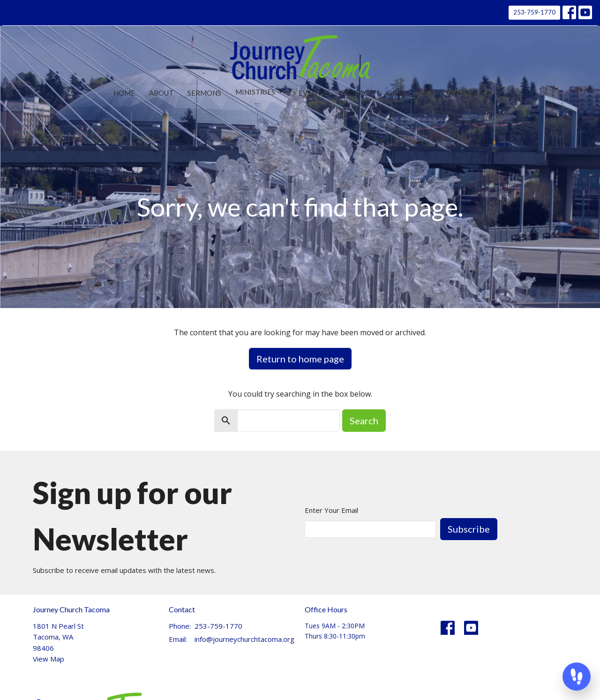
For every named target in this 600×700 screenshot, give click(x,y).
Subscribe (469, 529)
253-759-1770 (534, 12)
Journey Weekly (452, 92)
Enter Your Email (331, 510)
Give (395, 93)
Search (364, 421)
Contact (356, 93)
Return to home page (300, 359)
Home (124, 93)
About (161, 93)
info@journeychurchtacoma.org (244, 639)
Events (312, 93)
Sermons (204, 93)
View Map (49, 659)
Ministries (260, 92)
